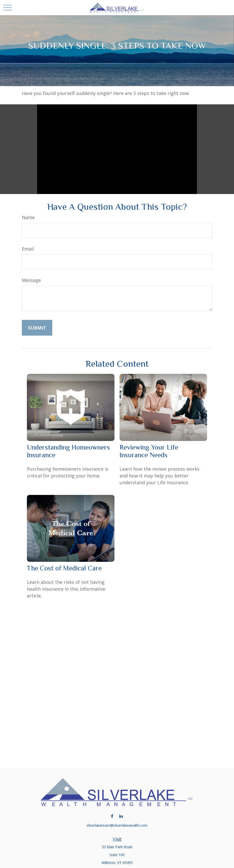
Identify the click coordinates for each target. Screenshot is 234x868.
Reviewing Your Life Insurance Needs (149, 451)
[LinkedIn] (121, 816)
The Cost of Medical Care (64, 568)
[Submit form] (37, 328)
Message (31, 280)
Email (28, 249)
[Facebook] (112, 816)
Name (28, 217)
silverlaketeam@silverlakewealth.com (117, 825)
